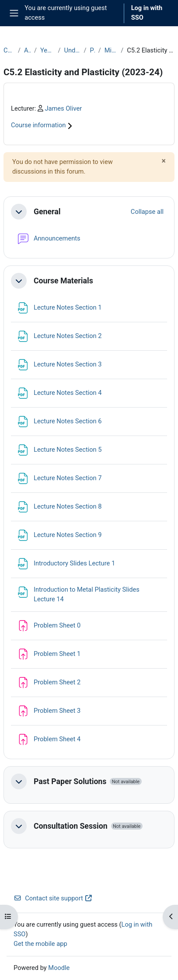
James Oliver (63, 108)
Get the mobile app (40, 944)
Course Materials (63, 281)
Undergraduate (72, 50)
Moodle (59, 968)
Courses (9, 50)
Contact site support (53, 898)
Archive (27, 50)
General (47, 212)
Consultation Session (71, 826)
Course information (43, 125)
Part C (92, 50)
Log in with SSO (147, 13)
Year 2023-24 (47, 50)
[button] (19, 212)
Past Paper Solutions (70, 781)
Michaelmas (111, 50)
